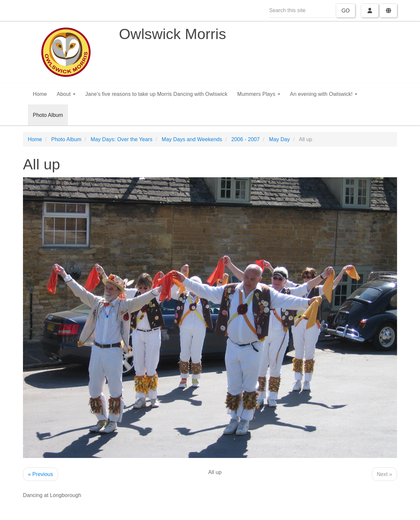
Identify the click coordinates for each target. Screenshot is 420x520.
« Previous (41, 474)
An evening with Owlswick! (324, 94)
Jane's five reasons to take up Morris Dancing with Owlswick (156, 94)
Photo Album (48, 115)
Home (40, 94)
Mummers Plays (259, 94)
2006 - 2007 (246, 139)
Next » (384, 474)
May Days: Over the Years (121, 139)
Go (346, 11)
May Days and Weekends (192, 139)
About (66, 94)
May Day (280, 139)
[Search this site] (302, 11)
